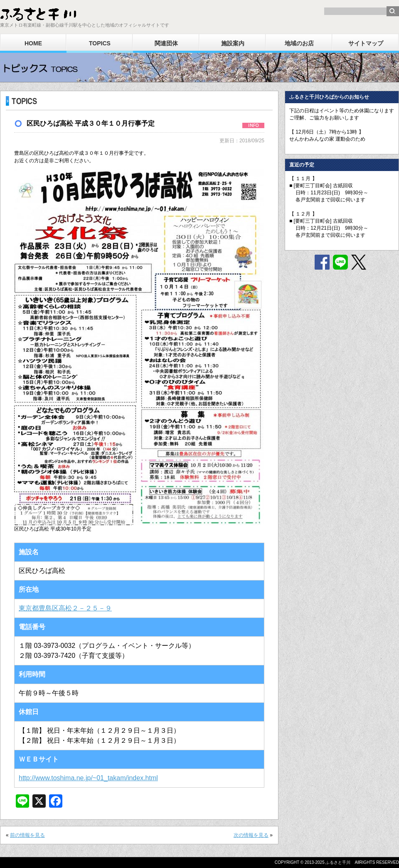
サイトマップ (366, 43)
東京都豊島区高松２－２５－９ (65, 608)
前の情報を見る (27, 835)
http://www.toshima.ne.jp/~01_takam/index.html (88, 778)
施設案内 (233, 43)
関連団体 (166, 43)
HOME (33, 43)
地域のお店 (299, 43)
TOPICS (100, 43)
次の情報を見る (251, 835)
